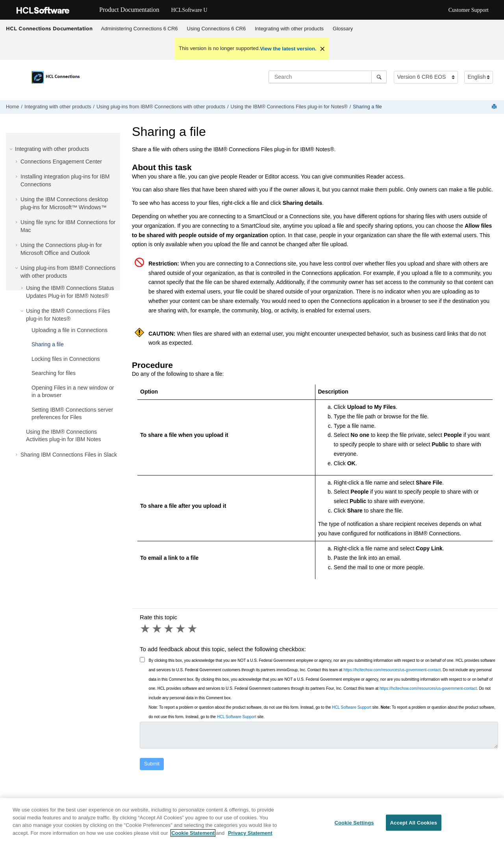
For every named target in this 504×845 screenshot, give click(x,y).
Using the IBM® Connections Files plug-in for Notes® (289, 107)
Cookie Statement (193, 839)
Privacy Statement (250, 839)
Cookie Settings (354, 829)
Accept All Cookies (414, 829)
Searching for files (54, 373)
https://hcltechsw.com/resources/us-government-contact (392, 670)
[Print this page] (495, 107)
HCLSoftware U (189, 10)
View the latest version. (288, 49)
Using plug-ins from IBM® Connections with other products (161, 107)
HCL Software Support (352, 707)
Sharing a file (367, 107)
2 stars (157, 629)
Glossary (343, 29)
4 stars (181, 629)
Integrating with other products (289, 29)
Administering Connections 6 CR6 (140, 29)
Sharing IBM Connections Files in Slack (69, 455)
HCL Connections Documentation (49, 28)
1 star (146, 629)
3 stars (169, 629)
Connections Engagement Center (61, 162)
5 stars (193, 629)
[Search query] (328, 77)
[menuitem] (139, 29)
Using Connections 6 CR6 (217, 29)
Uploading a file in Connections (69, 330)
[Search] (379, 77)
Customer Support (469, 10)
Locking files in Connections (66, 359)
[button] (12, 149)
